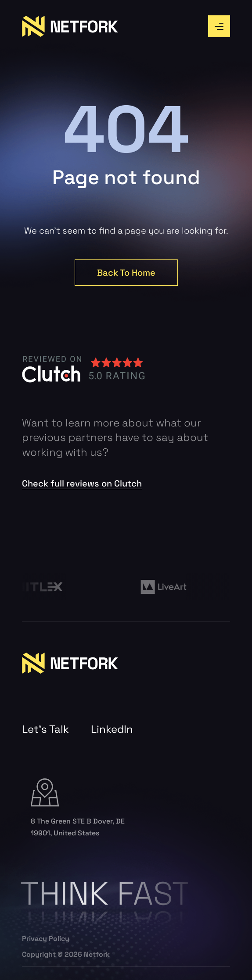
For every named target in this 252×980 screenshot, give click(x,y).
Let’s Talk (45, 729)
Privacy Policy (46, 939)
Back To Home (126, 273)
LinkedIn (112, 729)
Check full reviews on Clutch (82, 483)
